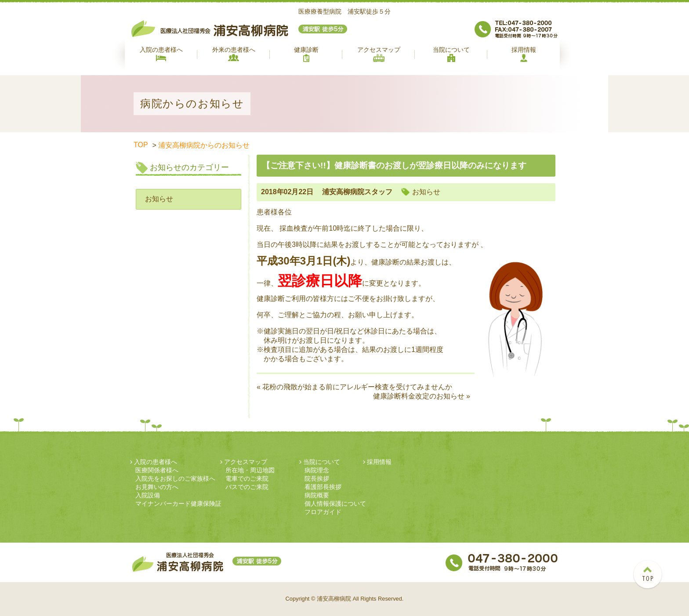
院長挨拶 (317, 478)
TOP (141, 145)
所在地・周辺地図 (250, 470)
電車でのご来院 (247, 478)
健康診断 (306, 54)
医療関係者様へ (157, 470)
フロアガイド (323, 512)
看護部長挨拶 (323, 487)
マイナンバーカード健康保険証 (178, 504)
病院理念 (317, 470)
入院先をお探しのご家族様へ (175, 478)
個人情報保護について (335, 504)
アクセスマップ (379, 54)
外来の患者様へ (234, 54)
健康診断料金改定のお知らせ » (422, 396)
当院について (451, 54)
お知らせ (159, 199)
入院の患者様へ (161, 54)
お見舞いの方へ (157, 487)
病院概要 (317, 495)
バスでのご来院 (247, 487)
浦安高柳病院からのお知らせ (204, 145)
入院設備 (148, 495)
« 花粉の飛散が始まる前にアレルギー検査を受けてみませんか (354, 387)
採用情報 (524, 54)
